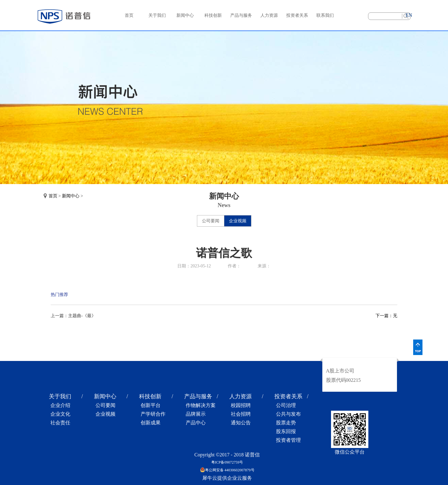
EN (409, 15)
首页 (129, 15)
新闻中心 (71, 196)
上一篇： (73, 316)
